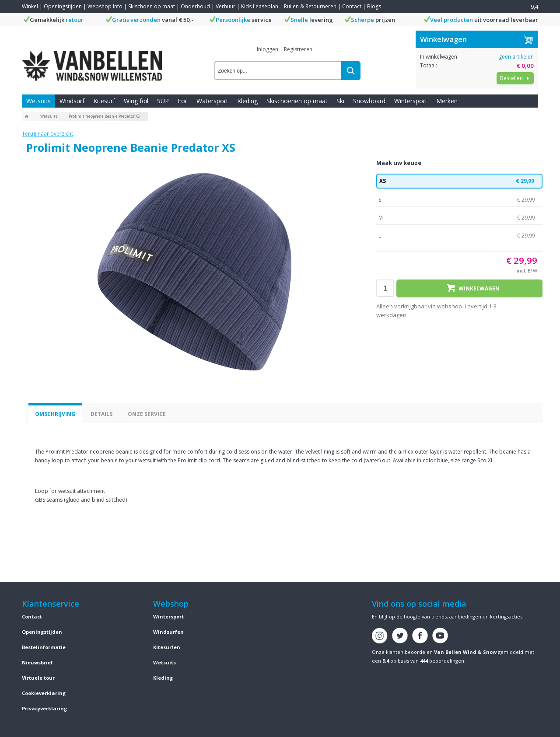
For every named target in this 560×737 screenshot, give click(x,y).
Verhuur (226, 6)
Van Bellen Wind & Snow (465, 652)
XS (459, 181)
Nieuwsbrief (37, 662)
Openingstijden (63, 6)
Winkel (30, 6)
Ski (340, 101)
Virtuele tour (38, 678)
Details (101, 414)
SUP (163, 101)
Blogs (374, 6)
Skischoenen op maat (297, 101)
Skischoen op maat (152, 6)
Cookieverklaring (44, 693)
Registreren (298, 49)
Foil (183, 101)
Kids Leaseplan (260, 6)
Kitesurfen (167, 647)
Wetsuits (38, 101)
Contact (352, 6)
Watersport (212, 101)
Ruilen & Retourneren (310, 6)
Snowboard (369, 101)
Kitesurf (104, 101)
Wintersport (411, 101)
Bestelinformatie (44, 647)
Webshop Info (105, 6)
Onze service (147, 414)
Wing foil (136, 101)
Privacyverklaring (44, 708)
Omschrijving (55, 414)
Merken (447, 101)
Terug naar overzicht (47, 134)
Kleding (247, 101)
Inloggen (268, 49)
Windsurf (72, 101)
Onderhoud (195, 6)
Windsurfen (168, 632)
